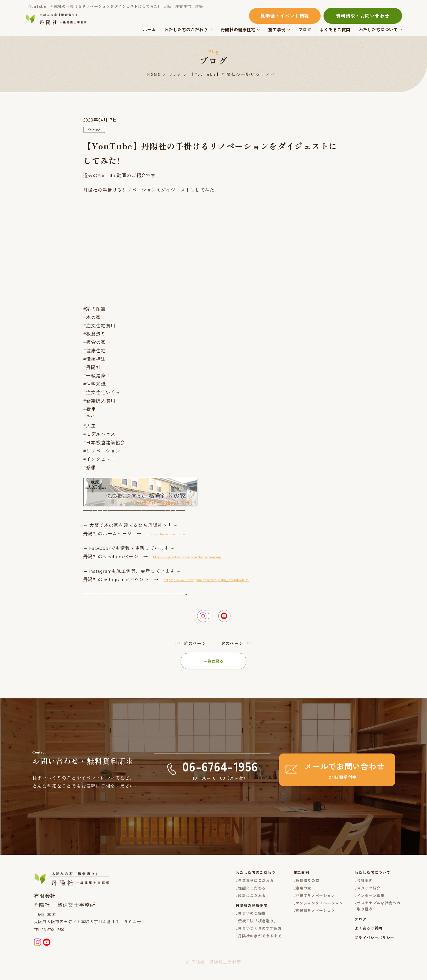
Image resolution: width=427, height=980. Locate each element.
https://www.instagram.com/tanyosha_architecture (222, 580)
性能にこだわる (232, 895)
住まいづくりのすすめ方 (241, 943)
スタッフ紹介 (364, 895)
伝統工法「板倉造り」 (239, 934)
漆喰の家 (290, 895)
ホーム (149, 29)
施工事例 (277, 29)
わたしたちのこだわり (186, 29)
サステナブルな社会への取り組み (375, 916)
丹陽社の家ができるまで (241, 951)
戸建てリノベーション (304, 904)
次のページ (235, 647)
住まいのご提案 (232, 925)
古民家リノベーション (304, 920)
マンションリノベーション (308, 912)
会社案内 (359, 886)
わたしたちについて (378, 29)
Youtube (96, 131)
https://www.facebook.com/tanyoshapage (201, 557)
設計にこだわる (232, 904)
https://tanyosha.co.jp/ (173, 535)
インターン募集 (366, 904)
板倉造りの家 (295, 886)
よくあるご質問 (335, 29)
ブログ (305, 29)
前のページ (193, 647)
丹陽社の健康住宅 (238, 29)
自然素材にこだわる (237, 886)
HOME (153, 75)
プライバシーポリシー (370, 953)
